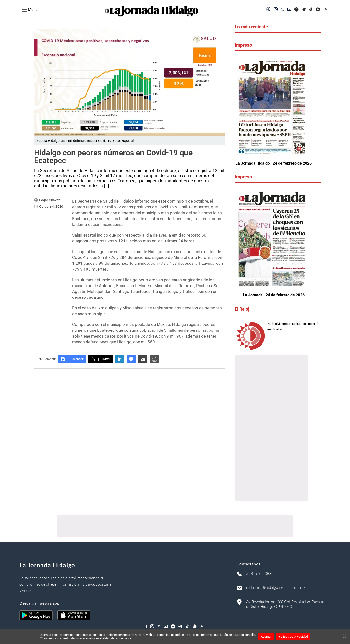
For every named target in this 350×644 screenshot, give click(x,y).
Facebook (72, 359)
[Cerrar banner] (345, 636)
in (120, 359)
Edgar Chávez (50, 200)
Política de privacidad (293, 637)
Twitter (101, 359)
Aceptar (266, 637)
